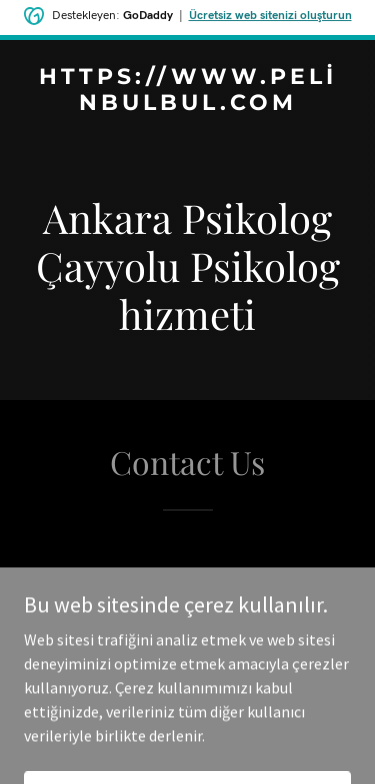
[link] (187, 104)
